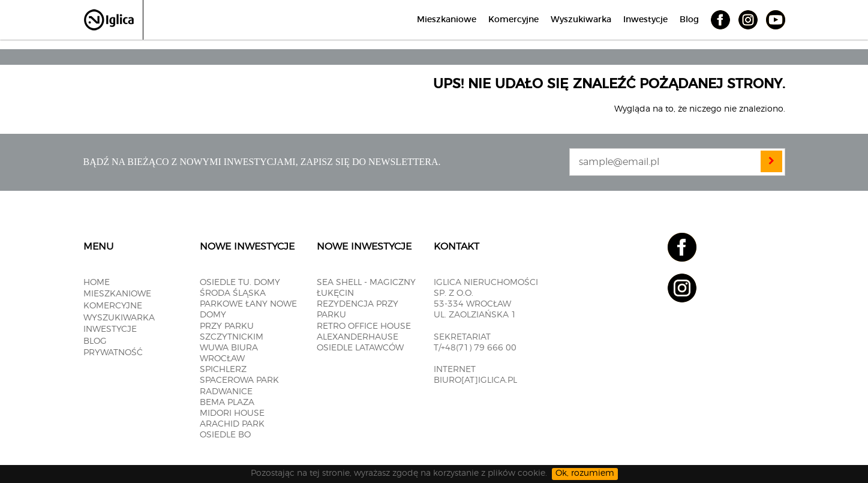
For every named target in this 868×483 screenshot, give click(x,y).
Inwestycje (645, 20)
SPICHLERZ (223, 370)
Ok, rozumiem (585, 473)
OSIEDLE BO (225, 435)
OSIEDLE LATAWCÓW (360, 348)
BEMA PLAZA (227, 403)
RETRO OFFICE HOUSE (364, 326)
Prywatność (113, 353)
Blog (689, 20)
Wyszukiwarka (581, 20)
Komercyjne (513, 20)
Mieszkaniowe (447, 20)
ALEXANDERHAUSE (358, 337)
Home (97, 283)
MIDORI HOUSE (232, 413)
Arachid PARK (232, 424)
